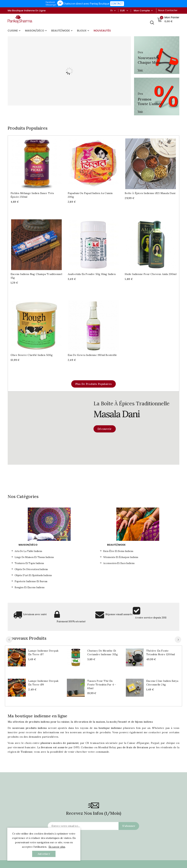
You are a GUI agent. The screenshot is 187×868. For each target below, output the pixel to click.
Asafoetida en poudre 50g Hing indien (92, 274)
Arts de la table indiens (28, 551)
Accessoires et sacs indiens (119, 563)
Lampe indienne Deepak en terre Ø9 (43, 683)
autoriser (44, 854)
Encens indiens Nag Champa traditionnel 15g (36, 276)
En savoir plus (57, 847)
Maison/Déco (36, 31)
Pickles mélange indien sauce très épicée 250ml (32, 195)
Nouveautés (102, 31)
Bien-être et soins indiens (118, 551)
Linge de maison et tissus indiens (34, 557)
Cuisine (15, 31)
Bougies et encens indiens (30, 587)
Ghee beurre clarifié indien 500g (32, 355)
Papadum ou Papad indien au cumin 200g (90, 195)
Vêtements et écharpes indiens (121, 557)
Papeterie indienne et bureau (31, 581)
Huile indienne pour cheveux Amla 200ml (151, 274)
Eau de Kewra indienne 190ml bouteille (92, 355)
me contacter (152, 732)
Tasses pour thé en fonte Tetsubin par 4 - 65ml (102, 685)
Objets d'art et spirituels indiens (33, 575)
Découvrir (105, 429)
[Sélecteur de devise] (127, 11)
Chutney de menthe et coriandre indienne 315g (103, 653)
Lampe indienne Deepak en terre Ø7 (43, 653)
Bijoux (84, 31)
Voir (140, 70)
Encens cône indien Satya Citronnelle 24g (162, 683)
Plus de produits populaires (93, 384)
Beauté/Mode (62, 31)
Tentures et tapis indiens (29, 563)
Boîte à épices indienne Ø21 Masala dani (150, 193)
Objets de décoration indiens (31, 569)
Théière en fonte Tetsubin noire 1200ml (161, 653)
